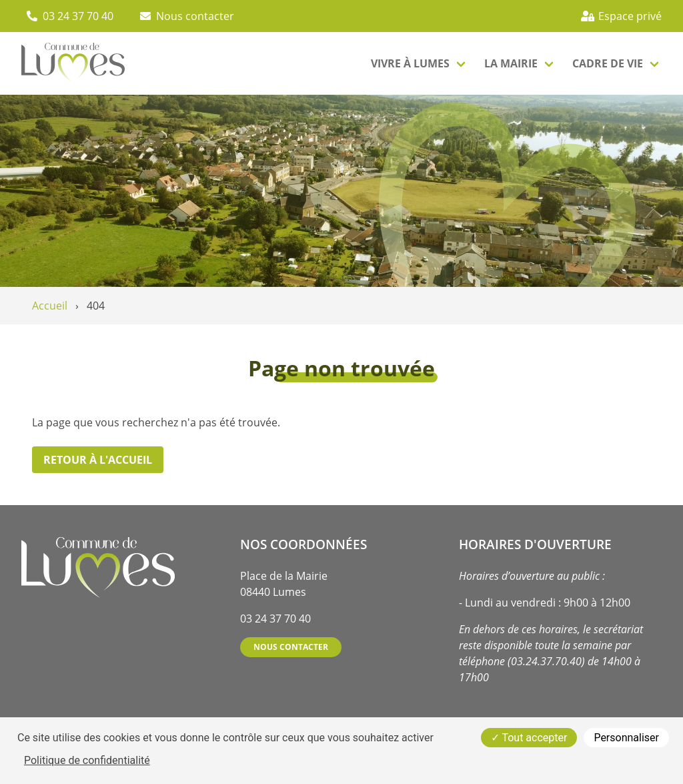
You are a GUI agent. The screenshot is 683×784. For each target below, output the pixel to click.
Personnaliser (626, 738)
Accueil (50, 306)
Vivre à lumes (410, 63)
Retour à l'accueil (98, 460)
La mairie (511, 63)
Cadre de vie (608, 63)
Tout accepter (529, 738)
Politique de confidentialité (87, 760)
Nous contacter (291, 647)
